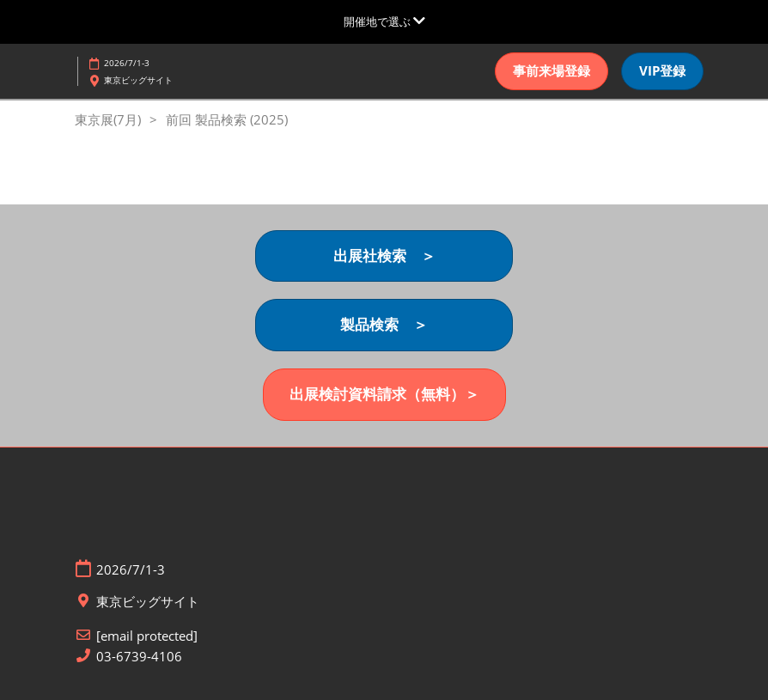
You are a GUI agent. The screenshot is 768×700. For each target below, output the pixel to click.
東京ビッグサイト (138, 80)
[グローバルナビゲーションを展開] (384, 21)
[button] (552, 71)
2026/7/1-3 (127, 63)
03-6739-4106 (139, 657)
